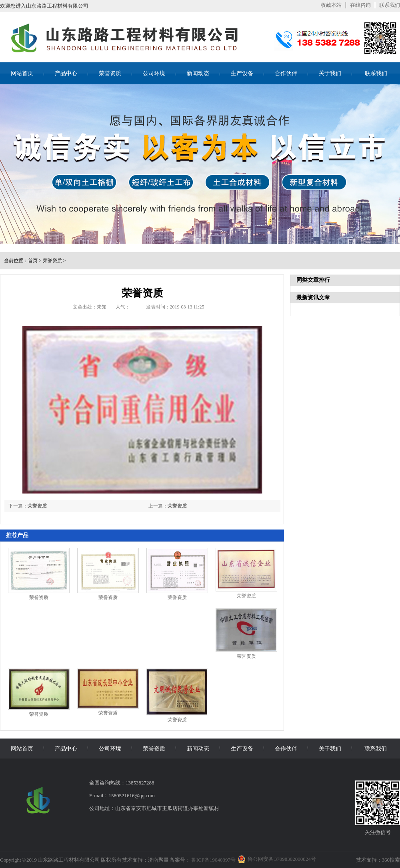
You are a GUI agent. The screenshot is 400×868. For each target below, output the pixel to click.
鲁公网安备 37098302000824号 (282, 859)
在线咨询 (360, 5)
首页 (33, 261)
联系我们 (390, 5)
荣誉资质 (110, 73)
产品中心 (66, 73)
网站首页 (22, 73)
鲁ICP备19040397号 (213, 860)
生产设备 (242, 73)
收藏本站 (331, 5)
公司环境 (154, 73)
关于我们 (330, 73)
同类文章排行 (313, 280)
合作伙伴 (286, 73)
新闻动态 (198, 73)
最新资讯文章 (313, 298)
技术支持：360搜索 (378, 860)
